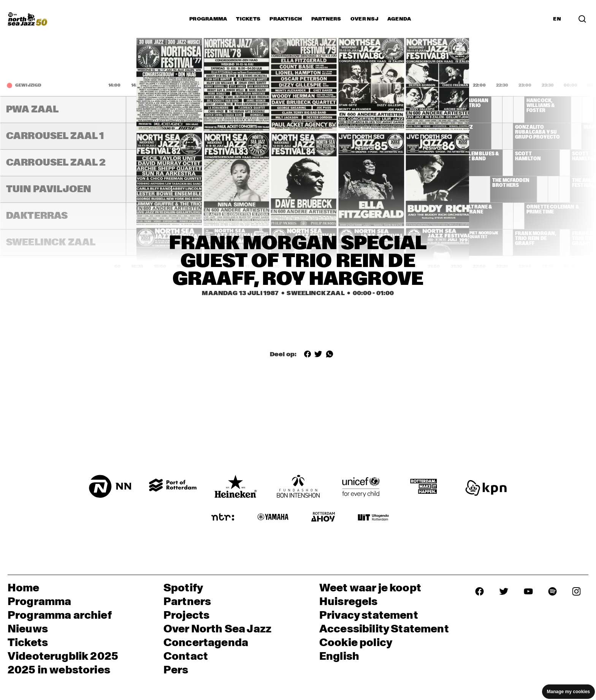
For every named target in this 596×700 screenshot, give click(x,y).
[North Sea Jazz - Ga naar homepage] (27, 19)
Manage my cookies (568, 692)
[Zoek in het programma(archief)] (582, 19)
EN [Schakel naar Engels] (557, 19)
